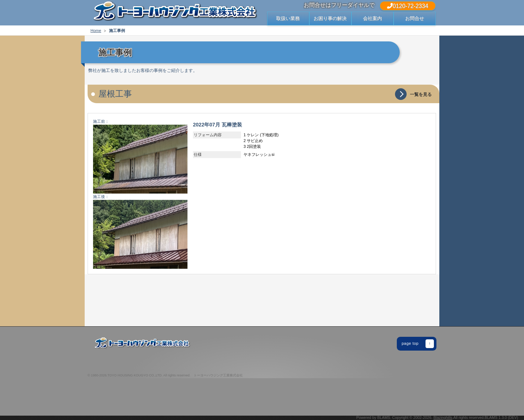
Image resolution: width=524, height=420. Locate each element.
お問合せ (415, 18)
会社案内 (372, 18)
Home (96, 31)
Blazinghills (443, 418)
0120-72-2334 (408, 6)
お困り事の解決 (330, 18)
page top (418, 344)
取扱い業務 (288, 18)
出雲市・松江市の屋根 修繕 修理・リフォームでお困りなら (175, 13)
